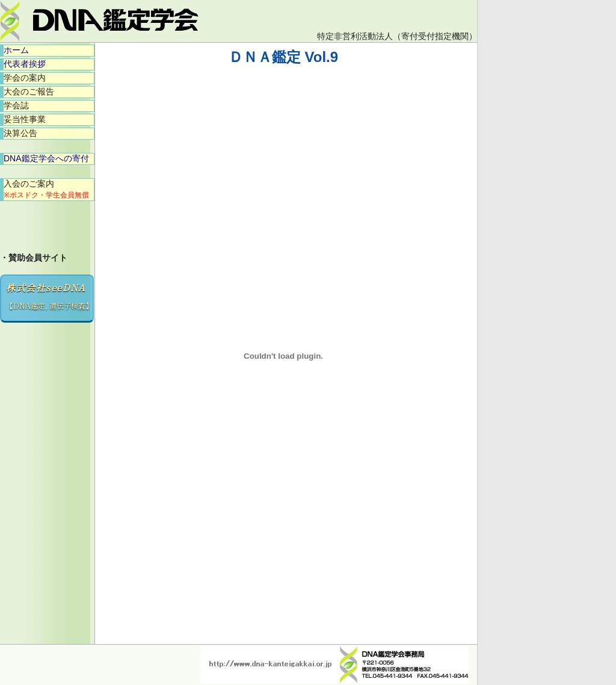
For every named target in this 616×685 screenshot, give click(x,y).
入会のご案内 (46, 189)
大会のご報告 (29, 91)
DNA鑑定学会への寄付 (46, 158)
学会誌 (16, 105)
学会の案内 (25, 78)
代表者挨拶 (25, 64)
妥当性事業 (25, 119)
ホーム (16, 50)
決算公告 (20, 133)
